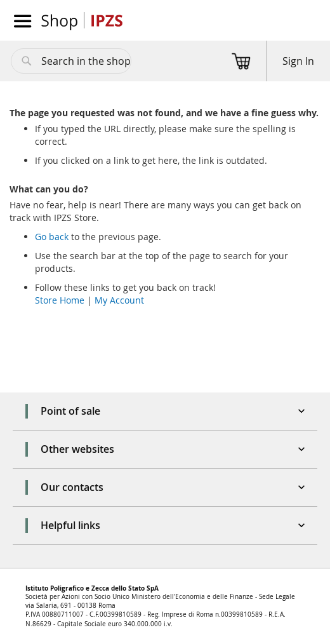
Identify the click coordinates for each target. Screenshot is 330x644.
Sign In (298, 61)
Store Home (60, 300)
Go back (52, 237)
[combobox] (71, 61)
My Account (119, 300)
